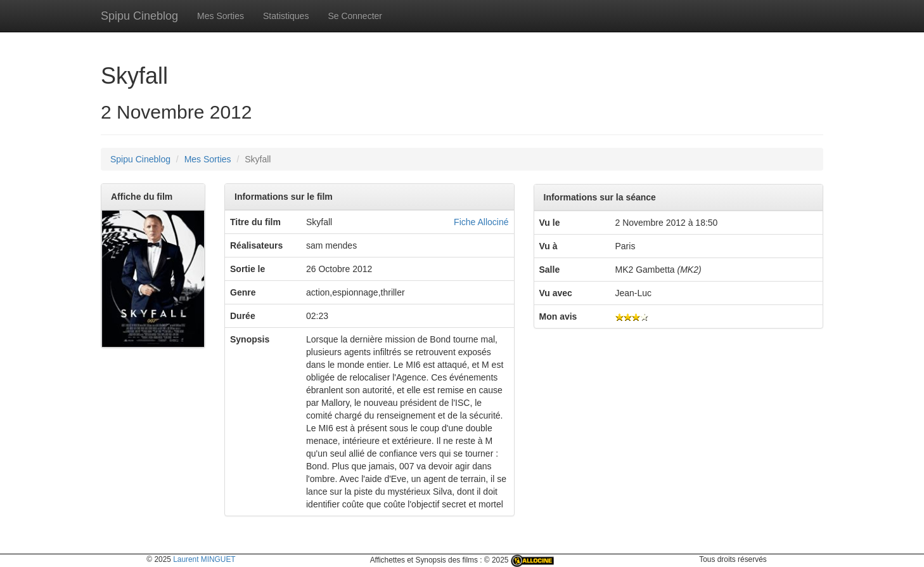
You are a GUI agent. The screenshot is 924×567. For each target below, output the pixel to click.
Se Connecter (355, 16)
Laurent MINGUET (204, 559)
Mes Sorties (221, 16)
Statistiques (286, 16)
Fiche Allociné (481, 222)
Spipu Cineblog (139, 16)
